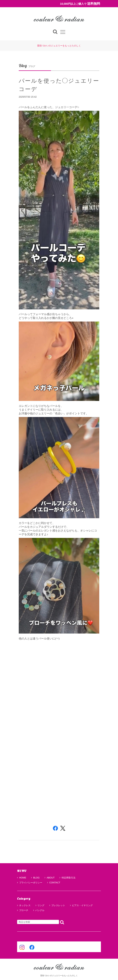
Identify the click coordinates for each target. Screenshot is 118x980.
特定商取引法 (67, 878)
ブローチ (24, 910)
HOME (22, 878)
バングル (40, 910)
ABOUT (50, 878)
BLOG (35, 878)
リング (41, 905)
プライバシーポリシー (30, 883)
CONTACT (54, 883)
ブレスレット (58, 905)
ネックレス (25, 905)
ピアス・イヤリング (82, 905)
